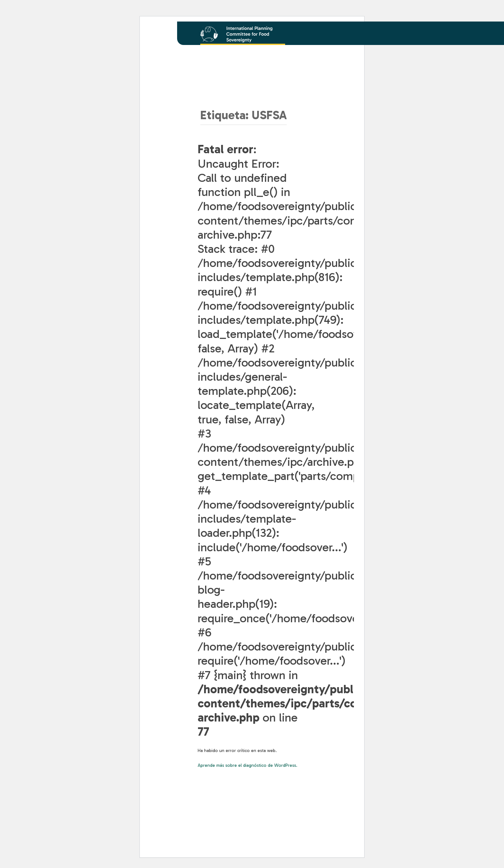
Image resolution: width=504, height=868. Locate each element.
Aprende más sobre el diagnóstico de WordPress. (248, 765)
